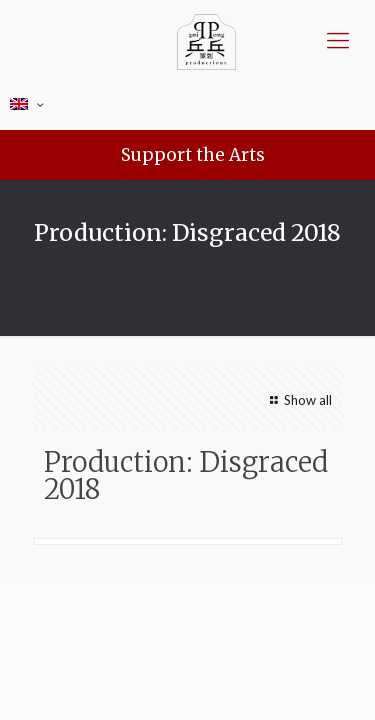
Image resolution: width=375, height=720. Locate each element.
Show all (298, 400)
